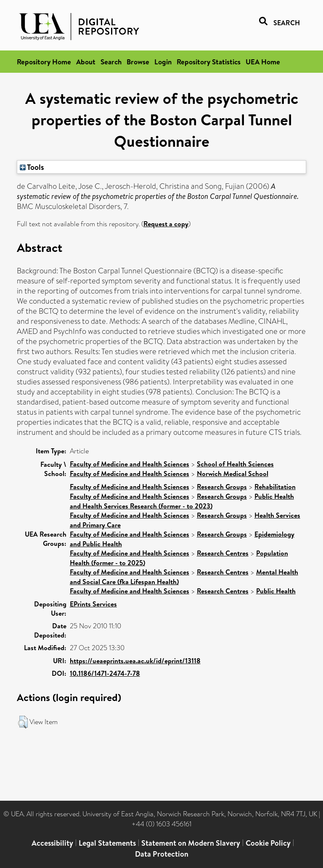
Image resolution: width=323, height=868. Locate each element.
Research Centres (223, 553)
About (86, 62)
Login (163, 62)
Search (111, 62)
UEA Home (263, 62)
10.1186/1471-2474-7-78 (105, 673)
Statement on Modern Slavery (191, 843)
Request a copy (166, 224)
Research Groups (222, 487)
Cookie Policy (268, 843)
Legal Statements (107, 843)
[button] (23, 722)
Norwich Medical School (233, 474)
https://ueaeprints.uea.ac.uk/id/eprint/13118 (135, 661)
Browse (138, 62)
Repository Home (44, 62)
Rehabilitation (275, 487)
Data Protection (162, 854)
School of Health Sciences (235, 464)
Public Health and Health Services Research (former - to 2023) (182, 501)
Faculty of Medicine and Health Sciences (130, 464)
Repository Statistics (209, 62)
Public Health (276, 591)
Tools (32, 167)
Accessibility (52, 843)
